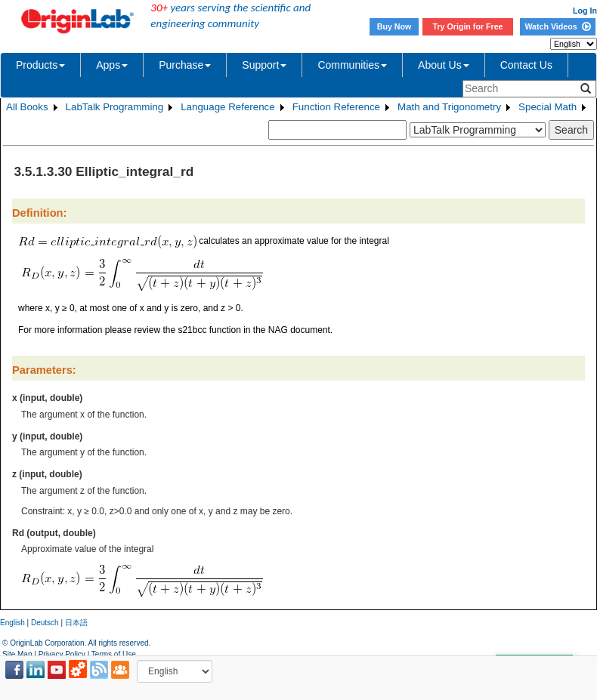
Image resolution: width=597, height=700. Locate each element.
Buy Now (394, 26)
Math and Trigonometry (449, 107)
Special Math (548, 107)
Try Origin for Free (468, 26)
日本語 (76, 623)
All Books (27, 107)
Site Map (17, 654)
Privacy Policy (62, 654)
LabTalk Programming (115, 107)
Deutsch (45, 623)
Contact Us (526, 65)
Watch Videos (557, 26)
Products (40, 65)
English (12, 623)
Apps (112, 65)
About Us (444, 65)
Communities (352, 65)
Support (264, 65)
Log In (585, 11)
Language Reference (228, 107)
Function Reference (336, 107)
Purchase (185, 65)
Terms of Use (114, 654)
